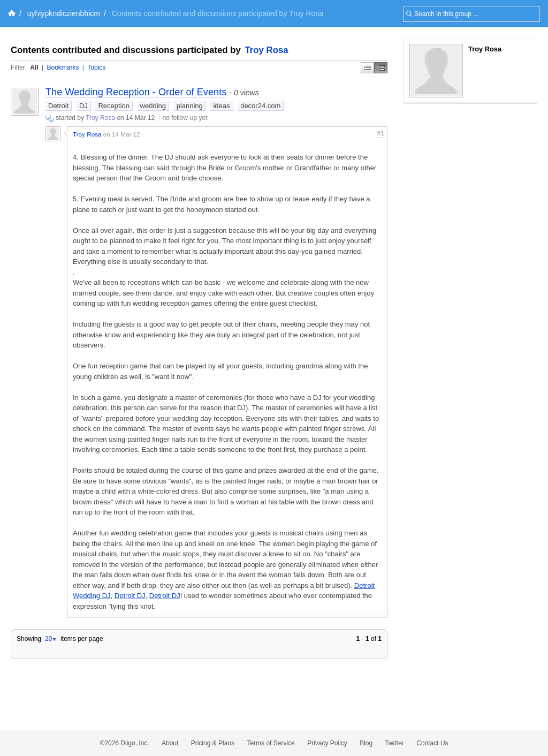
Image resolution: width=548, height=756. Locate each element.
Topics (96, 67)
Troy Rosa (267, 50)
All (34, 67)
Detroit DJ (130, 596)
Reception (114, 106)
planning (190, 106)
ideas (221, 106)
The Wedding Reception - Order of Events (136, 92)
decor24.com (260, 106)
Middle (381, 68)
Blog (366, 743)
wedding (153, 106)
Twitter (395, 743)
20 (51, 639)
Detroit (58, 106)
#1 (381, 133)
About (170, 743)
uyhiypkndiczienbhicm (64, 13)
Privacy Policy (327, 743)
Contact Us (432, 743)
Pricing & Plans (213, 743)
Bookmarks (63, 67)
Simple (367, 68)
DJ (83, 106)
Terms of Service (271, 743)
